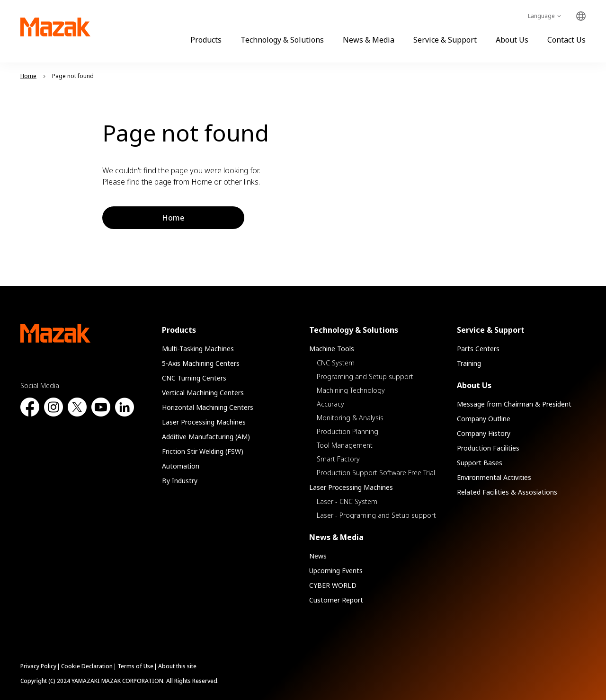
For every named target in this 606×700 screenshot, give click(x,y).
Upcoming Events (336, 571)
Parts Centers (478, 349)
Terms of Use (135, 666)
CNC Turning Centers (194, 378)
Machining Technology (351, 390)
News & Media (369, 40)
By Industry (180, 481)
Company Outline (484, 419)
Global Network (581, 16)
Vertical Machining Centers (203, 393)
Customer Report (336, 600)
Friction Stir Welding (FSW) (203, 451)
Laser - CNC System (347, 501)
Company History (484, 433)
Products (206, 40)
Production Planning (348, 431)
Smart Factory (338, 459)
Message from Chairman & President (514, 404)
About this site (177, 666)
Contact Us (566, 40)
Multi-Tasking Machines (198, 349)
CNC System (336, 363)
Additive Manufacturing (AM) (206, 437)
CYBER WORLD (333, 585)
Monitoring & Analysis (350, 418)
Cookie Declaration (87, 666)
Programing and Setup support (365, 377)
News (318, 556)
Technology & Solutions (282, 40)
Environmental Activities (494, 477)
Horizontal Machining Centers (208, 407)
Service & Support (445, 40)
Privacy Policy (38, 666)
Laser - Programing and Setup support (376, 515)
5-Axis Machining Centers (201, 363)
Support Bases (480, 463)
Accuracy (330, 404)
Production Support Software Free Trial (376, 473)
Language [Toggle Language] (541, 16)
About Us (512, 40)
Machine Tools (332, 349)
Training (469, 363)
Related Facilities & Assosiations (507, 492)
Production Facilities (488, 448)
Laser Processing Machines (204, 422)
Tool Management (345, 445)
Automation (181, 466)
